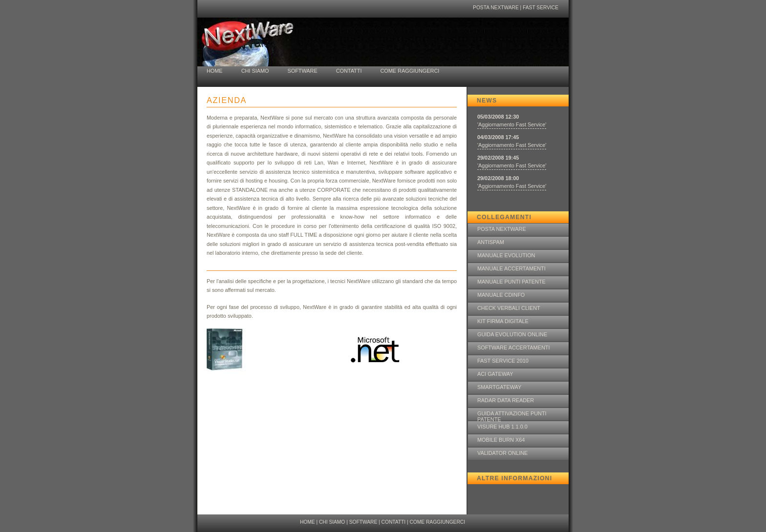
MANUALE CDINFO (501, 295)
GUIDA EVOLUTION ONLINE (512, 334)
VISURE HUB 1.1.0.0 (502, 427)
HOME (215, 71)
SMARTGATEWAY (499, 387)
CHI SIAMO (255, 71)
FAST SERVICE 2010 (503, 361)
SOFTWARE (302, 71)
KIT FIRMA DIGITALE (503, 321)
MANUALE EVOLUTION (506, 255)
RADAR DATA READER (506, 400)
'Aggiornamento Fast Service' (512, 124)
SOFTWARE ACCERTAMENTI (513, 348)
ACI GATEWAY (495, 374)
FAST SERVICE (541, 8)
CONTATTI (349, 71)
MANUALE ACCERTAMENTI (511, 268)
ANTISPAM (491, 242)
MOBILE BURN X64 (501, 440)
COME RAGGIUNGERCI (410, 71)
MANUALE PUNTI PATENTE (511, 282)
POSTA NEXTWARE (496, 8)
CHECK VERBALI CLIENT (509, 308)
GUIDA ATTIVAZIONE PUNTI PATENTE (512, 415)
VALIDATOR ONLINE (502, 453)
